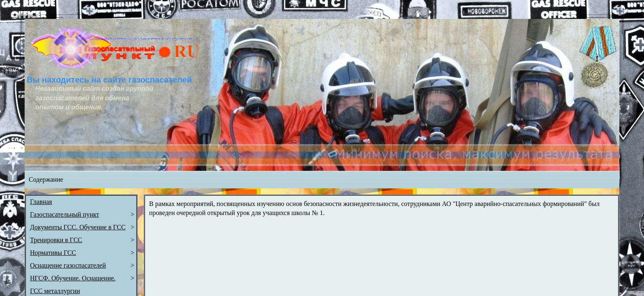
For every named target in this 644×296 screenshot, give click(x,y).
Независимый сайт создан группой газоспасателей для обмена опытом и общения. (95, 98)
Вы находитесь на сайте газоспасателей (109, 80)
